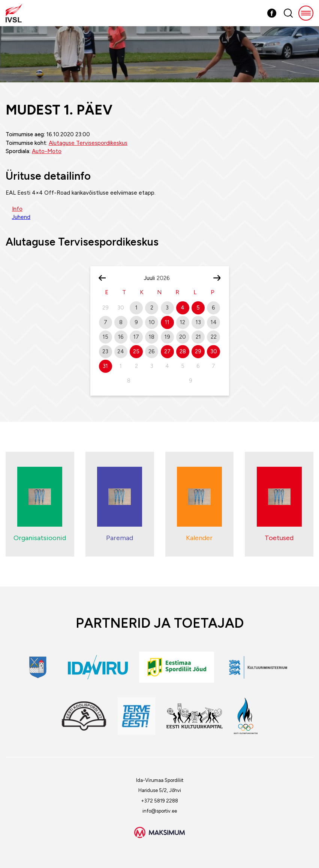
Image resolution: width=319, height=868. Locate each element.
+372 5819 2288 (159, 801)
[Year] (166, 278)
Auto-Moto (47, 151)
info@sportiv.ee (160, 811)
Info (17, 209)
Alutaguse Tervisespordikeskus (88, 143)
